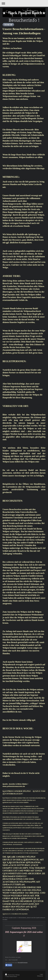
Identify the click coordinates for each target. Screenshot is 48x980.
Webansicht (40, 976)
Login (41, 974)
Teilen (9, 965)
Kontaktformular (23, 963)
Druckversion (10, 975)
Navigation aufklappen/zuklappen (24, 3)
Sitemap (18, 975)
